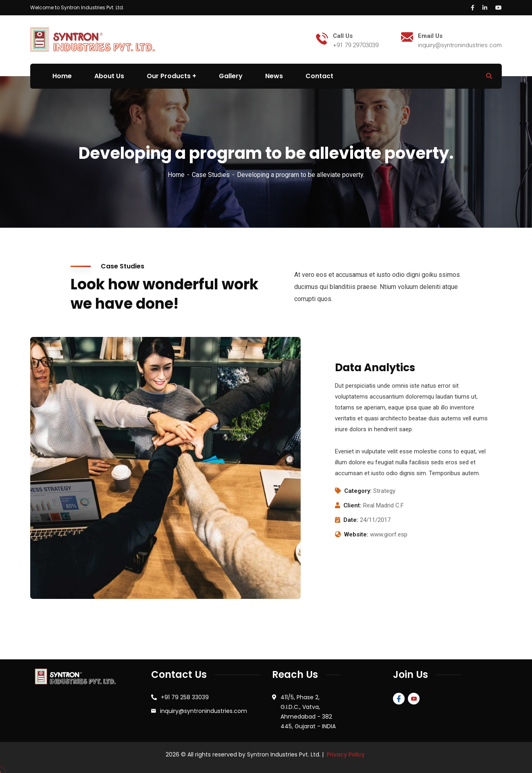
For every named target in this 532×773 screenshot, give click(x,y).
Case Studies (211, 175)
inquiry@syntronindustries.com (204, 711)
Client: (352, 505)
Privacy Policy (346, 754)
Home (176, 175)
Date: (351, 520)
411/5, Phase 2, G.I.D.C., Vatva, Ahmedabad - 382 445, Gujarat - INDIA (308, 712)
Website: (356, 534)
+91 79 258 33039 (185, 697)
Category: (358, 491)
